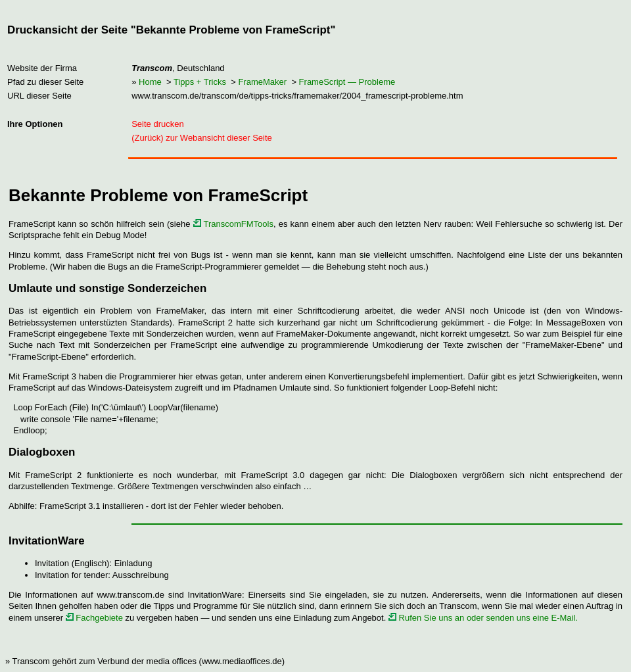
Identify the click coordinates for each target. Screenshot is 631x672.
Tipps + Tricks (200, 82)
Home (150, 82)
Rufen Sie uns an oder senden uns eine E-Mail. (483, 618)
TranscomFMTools (233, 224)
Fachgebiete (94, 618)
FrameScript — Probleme (347, 82)
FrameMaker (262, 82)
